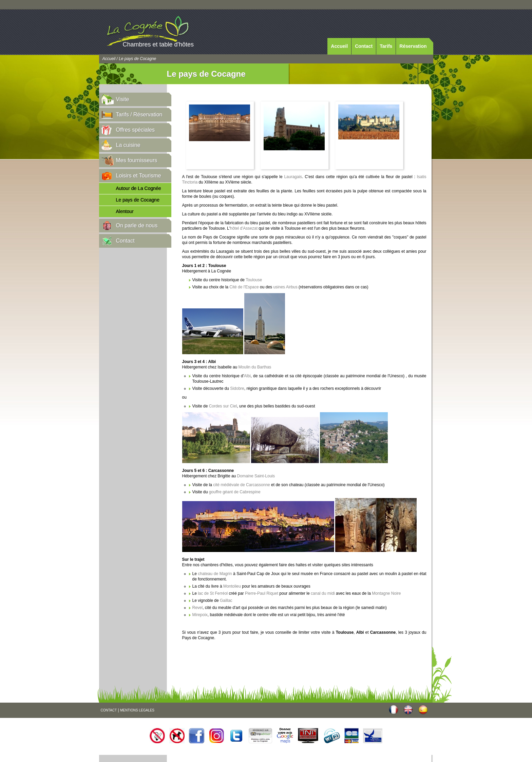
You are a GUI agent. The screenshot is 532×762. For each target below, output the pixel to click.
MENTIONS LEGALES (137, 710)
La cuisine (128, 145)
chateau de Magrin (215, 574)
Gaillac (226, 601)
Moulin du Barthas (255, 367)
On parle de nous (137, 225)
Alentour (125, 211)
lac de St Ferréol (212, 593)
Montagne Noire (386, 593)
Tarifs (386, 46)
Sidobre (237, 388)
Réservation (413, 46)
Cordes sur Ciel (223, 406)
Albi (247, 376)
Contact (364, 46)
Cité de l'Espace (244, 287)
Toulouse (254, 280)
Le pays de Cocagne (138, 200)
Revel (198, 608)
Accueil (339, 46)
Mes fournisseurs (137, 160)
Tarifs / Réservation (139, 115)
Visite (123, 99)
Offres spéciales (135, 130)
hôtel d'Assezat (244, 228)
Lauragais (293, 177)
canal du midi (323, 593)
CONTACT (109, 710)
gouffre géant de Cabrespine (235, 492)
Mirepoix (200, 615)
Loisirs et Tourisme (139, 176)
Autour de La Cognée (139, 188)
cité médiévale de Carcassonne (241, 485)
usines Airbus (285, 287)
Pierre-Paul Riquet (262, 593)
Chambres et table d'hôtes (158, 44)
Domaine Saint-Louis (256, 476)
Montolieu (232, 586)
